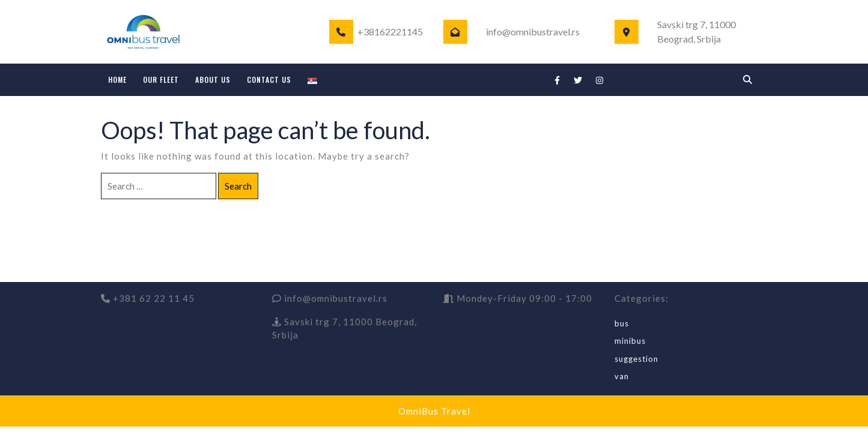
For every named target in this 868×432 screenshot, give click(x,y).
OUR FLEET (161, 79)
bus (622, 323)
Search (238, 186)
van (622, 376)
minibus (630, 341)
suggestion (636, 359)
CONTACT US (269, 79)
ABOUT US (213, 79)
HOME (117, 79)
